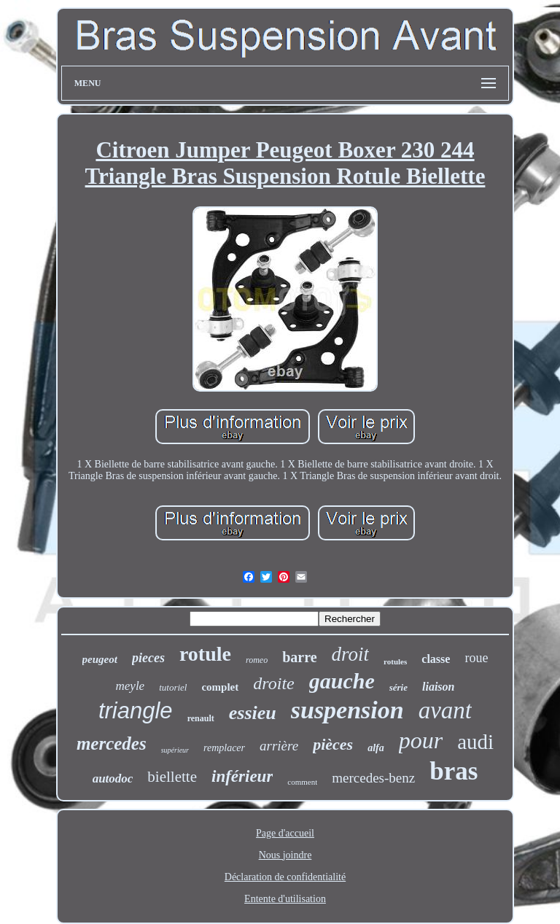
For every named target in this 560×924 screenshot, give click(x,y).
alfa (376, 748)
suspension (347, 710)
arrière (279, 746)
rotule (205, 654)
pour (421, 740)
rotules (395, 661)
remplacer (224, 748)
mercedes (112, 744)
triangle (136, 711)
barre (299, 657)
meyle (131, 686)
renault (201, 718)
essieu (253, 713)
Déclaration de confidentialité (285, 877)
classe (436, 659)
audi (475, 742)
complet (220, 687)
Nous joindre (285, 855)
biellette (172, 777)
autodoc (113, 779)
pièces (333, 744)
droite (273, 683)
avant (445, 710)
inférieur (242, 776)
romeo (257, 660)
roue (476, 658)
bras (454, 771)
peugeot (100, 659)
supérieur (175, 750)
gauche (342, 681)
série (398, 687)
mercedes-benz (373, 778)
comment (302, 782)
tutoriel (173, 687)
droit (351, 654)
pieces (148, 658)
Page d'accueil (285, 833)
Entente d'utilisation (285, 899)
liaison (438, 687)
